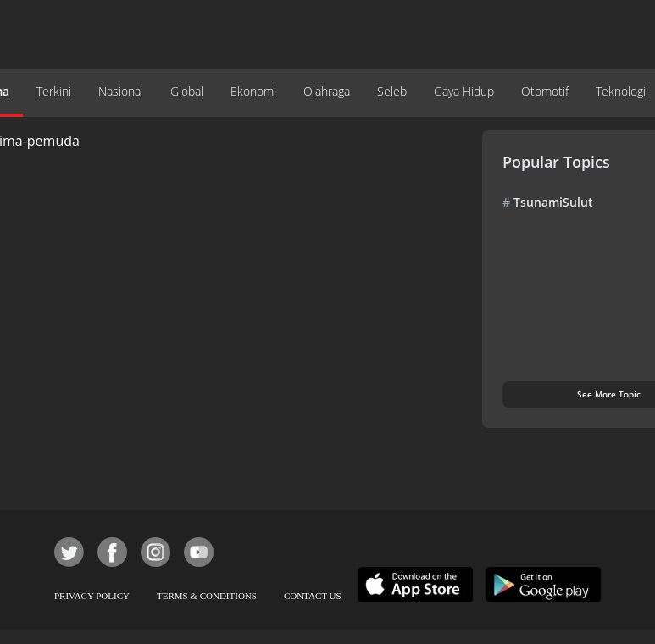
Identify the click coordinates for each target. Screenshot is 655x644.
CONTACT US (313, 596)
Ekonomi (253, 91)
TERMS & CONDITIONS (207, 596)
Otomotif (545, 91)
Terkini (54, 91)
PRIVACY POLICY (92, 596)
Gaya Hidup (464, 91)
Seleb (392, 91)
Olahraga (327, 91)
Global (187, 91)
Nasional (121, 91)
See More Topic (609, 394)
